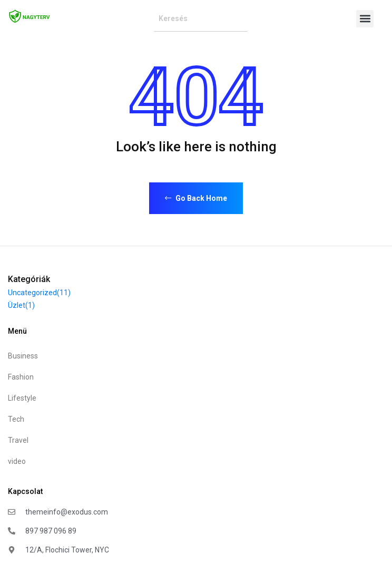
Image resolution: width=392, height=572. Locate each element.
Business (23, 356)
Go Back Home (196, 198)
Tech (16, 419)
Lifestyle (22, 398)
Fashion (21, 377)
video (17, 461)
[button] (365, 19)
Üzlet (21, 305)
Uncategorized (39, 293)
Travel (18, 440)
